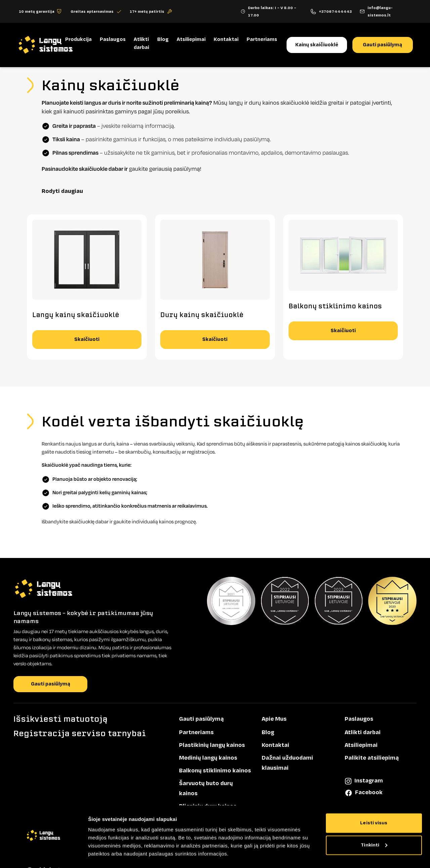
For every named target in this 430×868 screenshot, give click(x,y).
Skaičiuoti (87, 339)
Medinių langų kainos (208, 758)
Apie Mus (274, 719)
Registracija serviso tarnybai (80, 733)
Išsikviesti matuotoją (60, 719)
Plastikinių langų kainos (212, 745)
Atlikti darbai (140, 43)
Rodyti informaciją (111, 855)
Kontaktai (224, 39)
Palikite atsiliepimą (372, 758)
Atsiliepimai (189, 39)
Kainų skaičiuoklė (315, 44)
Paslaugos (111, 39)
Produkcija (77, 39)
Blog (161, 39)
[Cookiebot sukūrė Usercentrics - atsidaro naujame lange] (44, 855)
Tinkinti (374, 827)
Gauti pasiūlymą (381, 44)
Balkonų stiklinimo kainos (215, 771)
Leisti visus (374, 805)
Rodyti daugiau (62, 191)
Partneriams (260, 39)
